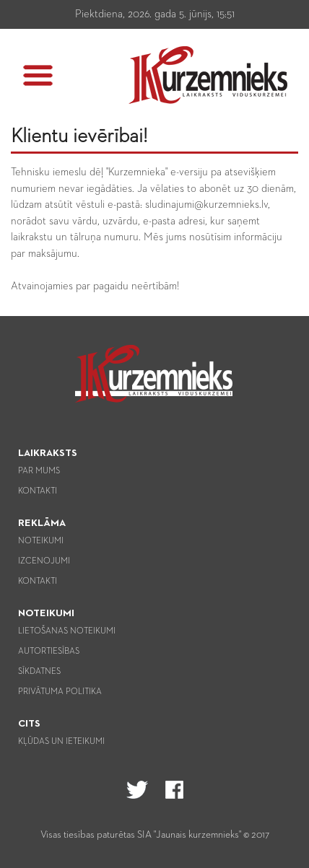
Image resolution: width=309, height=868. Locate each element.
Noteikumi (41, 541)
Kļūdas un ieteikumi (61, 742)
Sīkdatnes (39, 672)
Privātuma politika (60, 692)
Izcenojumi (44, 561)
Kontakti (38, 491)
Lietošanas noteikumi (67, 631)
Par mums (39, 471)
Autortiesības (49, 652)
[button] (38, 75)
